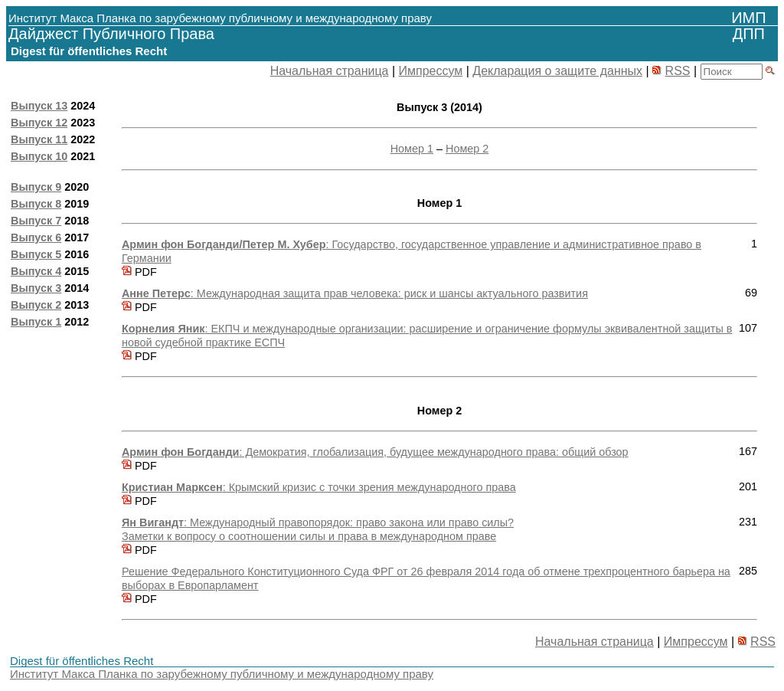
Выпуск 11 (39, 139)
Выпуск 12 (39, 123)
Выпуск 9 (36, 187)
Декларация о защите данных (557, 71)
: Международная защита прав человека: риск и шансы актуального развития (355, 293)
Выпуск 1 (36, 322)
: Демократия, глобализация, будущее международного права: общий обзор (375, 452)
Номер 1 (412, 149)
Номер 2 (467, 149)
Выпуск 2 (36, 305)
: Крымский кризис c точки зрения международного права (319, 487)
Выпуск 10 (39, 156)
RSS (678, 71)
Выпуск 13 (39, 106)
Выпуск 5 (36, 254)
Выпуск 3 (36, 288)
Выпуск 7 (36, 221)
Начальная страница (330, 71)
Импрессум (431, 71)
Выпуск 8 (36, 204)
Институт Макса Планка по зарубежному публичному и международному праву (222, 674)
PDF (139, 272)
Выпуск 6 (36, 237)
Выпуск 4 (36, 271)
